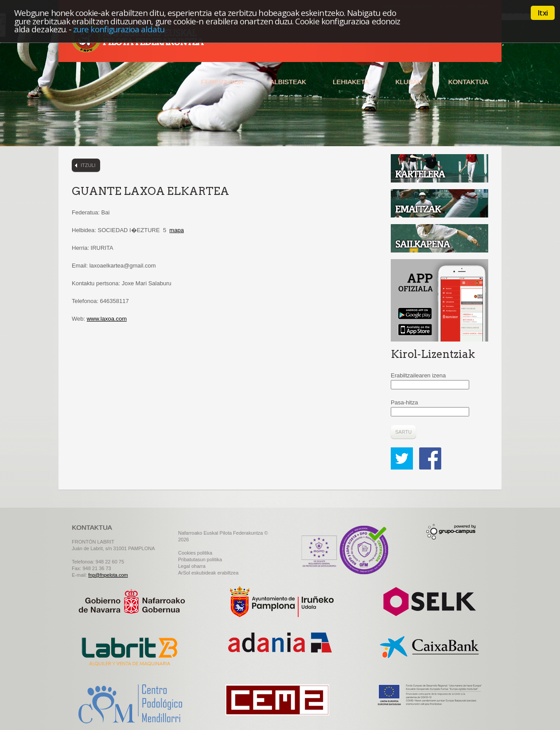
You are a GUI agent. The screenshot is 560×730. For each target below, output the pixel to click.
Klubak (408, 82)
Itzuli (88, 165)
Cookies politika (195, 553)
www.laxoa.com (107, 319)
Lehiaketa (351, 82)
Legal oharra (192, 566)
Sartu (403, 432)
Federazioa (222, 82)
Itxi (543, 13)
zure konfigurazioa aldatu (119, 29)
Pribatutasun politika (200, 559)
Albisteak (288, 82)
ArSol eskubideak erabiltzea (208, 573)
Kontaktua (468, 82)
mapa (177, 230)
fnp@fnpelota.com (108, 575)
